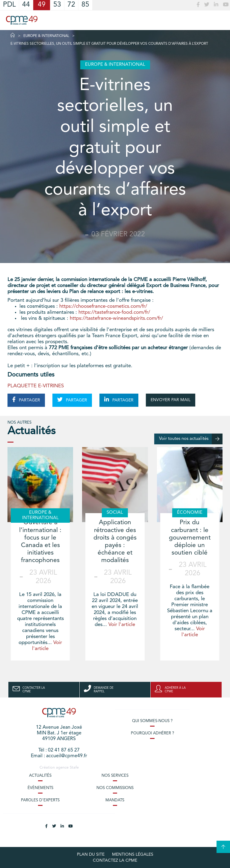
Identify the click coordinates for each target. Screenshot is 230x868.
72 (71, 5)
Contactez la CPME (115, 860)
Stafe (74, 768)
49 (42, 5)
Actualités (40, 776)
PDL (9, 5)
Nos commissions (115, 788)
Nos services (115, 776)
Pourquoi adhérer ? (152, 733)
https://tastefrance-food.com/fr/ (114, 312)
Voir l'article (122, 625)
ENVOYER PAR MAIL (171, 400)
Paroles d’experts (40, 800)
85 (85, 5)
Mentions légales (133, 854)
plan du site (91, 854)
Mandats (115, 800)
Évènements (40, 788)
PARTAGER (26, 400)
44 (26, 5)
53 (57, 5)
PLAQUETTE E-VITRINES (36, 386)
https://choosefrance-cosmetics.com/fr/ (103, 306)
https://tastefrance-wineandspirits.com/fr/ (116, 318)
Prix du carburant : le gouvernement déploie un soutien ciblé (190, 538)
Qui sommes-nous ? (152, 721)
